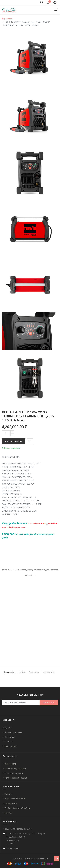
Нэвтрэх (8, 742)
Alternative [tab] (34, 672)
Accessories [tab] (48, 672)
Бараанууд (7, 19)
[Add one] (12, 432)
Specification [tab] (10, 672)
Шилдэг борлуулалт (14, 773)
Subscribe (49, 703)
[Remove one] (12, 435)
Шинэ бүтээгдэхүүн (13, 732)
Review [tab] (22, 672)
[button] (30, 441)
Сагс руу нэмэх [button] (14, 441)
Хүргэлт (8, 728)
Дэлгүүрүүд (10, 737)
